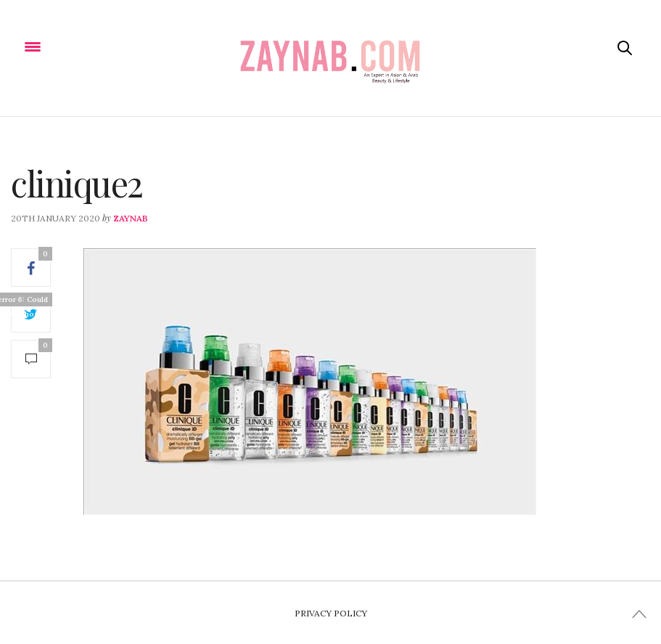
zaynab (131, 218)
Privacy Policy (331, 613)
